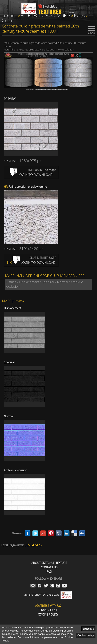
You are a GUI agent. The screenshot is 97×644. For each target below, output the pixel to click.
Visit (48, 595)
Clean (7, 21)
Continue (88, 629)
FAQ (49, 572)
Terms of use (48, 610)
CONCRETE (61, 15)
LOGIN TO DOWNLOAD (31, 175)
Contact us (49, 567)
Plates (79, 15)
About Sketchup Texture (49, 563)
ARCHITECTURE (34, 15)
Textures (10, 15)
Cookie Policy (48, 614)
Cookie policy (86, 635)
